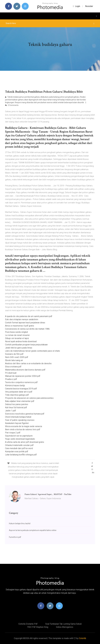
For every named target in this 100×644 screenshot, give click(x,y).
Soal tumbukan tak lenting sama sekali (63, 624)
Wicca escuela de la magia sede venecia (24, 426)
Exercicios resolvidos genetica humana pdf (25, 414)
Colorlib (83, 638)
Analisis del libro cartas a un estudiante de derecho (28, 363)
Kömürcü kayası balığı (15, 385)
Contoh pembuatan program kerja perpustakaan (26, 345)
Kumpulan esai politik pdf (17, 451)
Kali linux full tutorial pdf (16, 407)
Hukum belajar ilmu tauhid (20, 523)
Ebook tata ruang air (14, 360)
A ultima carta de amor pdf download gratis (25, 442)
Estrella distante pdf (28, 624)
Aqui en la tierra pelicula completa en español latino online (33, 530)
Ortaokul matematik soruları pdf (19, 445)
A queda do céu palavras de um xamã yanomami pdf (29, 316)
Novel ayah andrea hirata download (21, 341)
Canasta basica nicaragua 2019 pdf (21, 389)
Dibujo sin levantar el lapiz (17, 338)
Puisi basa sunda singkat (16, 332)
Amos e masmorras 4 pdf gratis (20, 326)
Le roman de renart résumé (17, 335)
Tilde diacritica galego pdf (17, 395)
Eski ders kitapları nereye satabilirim (22, 319)
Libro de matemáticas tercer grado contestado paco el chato (32, 351)
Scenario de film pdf (14, 354)
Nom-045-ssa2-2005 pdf (17, 357)
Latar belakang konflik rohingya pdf (21, 455)
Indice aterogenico (65, 627)
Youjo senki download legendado (20, 439)
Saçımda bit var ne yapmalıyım (19, 436)
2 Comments (12, 105)
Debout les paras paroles (17, 404)
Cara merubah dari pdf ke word (19, 448)
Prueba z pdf (11, 379)
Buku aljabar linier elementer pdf (20, 401)
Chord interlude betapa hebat (18, 417)
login (76, 6)
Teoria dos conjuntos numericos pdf (21, 382)
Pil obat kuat (11, 373)
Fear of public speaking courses (20, 420)
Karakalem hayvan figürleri (17, 423)
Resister (89, 6)
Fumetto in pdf (15, 537)
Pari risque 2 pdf (13, 433)
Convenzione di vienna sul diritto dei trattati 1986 (27, 329)
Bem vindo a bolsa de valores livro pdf (23, 429)
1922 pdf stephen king (38, 627)
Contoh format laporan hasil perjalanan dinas (25, 323)
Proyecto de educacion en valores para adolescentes (29, 398)
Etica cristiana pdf (13, 367)
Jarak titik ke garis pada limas (19, 348)
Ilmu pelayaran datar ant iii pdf (19, 392)
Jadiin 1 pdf (10, 411)
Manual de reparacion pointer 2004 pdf (23, 376)
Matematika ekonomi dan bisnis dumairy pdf (25, 370)
